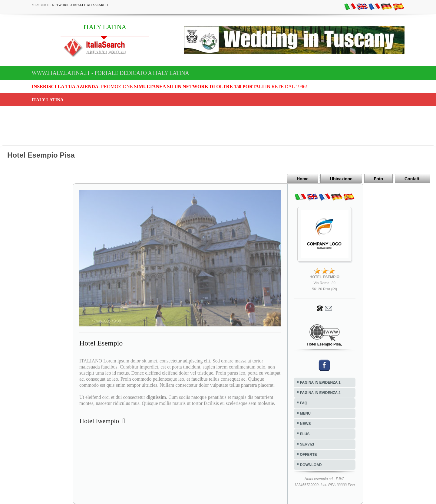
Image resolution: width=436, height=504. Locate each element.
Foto (378, 179)
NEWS (306, 424)
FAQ (304, 403)
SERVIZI (307, 444)
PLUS (305, 434)
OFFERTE (309, 455)
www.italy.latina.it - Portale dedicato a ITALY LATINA (111, 73)
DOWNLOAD (311, 465)
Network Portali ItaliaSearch (80, 5)
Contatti (413, 179)
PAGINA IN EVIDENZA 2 (320, 393)
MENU (305, 413)
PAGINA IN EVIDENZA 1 (320, 382)
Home (303, 179)
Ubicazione (341, 179)
